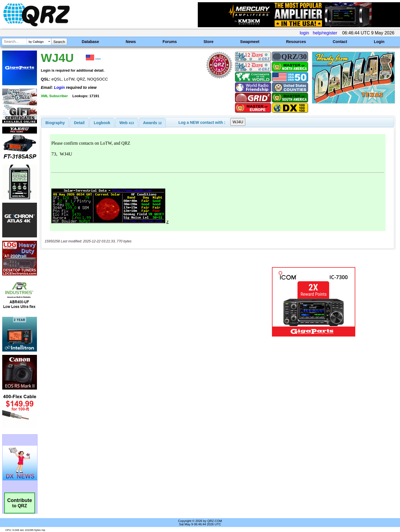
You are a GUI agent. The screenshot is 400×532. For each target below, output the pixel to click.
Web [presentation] (127, 123)
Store (209, 42)
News (131, 42)
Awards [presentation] (152, 123)
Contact (340, 42)
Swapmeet (250, 42)
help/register (325, 33)
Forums (170, 42)
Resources (296, 42)
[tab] (55, 123)
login (304, 33)
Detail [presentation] (79, 123)
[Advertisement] (140, 302)
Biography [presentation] (55, 123)
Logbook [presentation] (102, 123)
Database (90, 42)
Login (379, 42)
